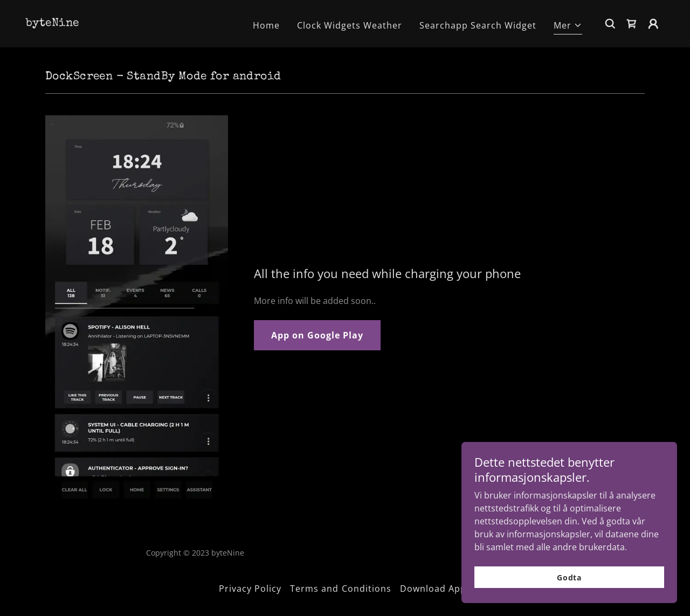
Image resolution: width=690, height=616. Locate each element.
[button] (568, 27)
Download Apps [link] (436, 589)
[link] (52, 23)
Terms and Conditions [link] (340, 589)
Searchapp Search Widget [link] (478, 25)
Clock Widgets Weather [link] (350, 25)
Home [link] (266, 25)
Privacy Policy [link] (250, 589)
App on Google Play (317, 335)
